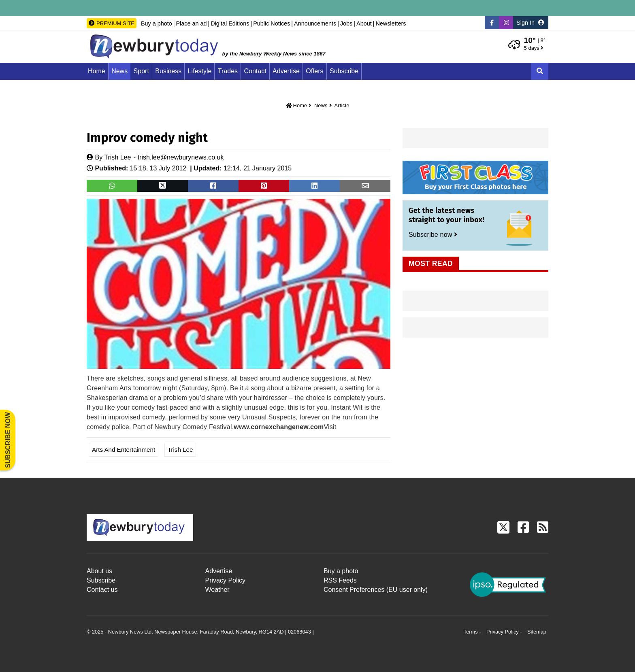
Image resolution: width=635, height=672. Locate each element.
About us (99, 571)
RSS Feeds (340, 580)
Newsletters (391, 23)
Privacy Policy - (505, 632)
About (364, 23)
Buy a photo (157, 23)
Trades (228, 71)
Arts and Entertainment (124, 450)
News (119, 71)
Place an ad (191, 23)
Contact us (102, 590)
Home (97, 71)
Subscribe (344, 71)
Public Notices (272, 23)
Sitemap (537, 632)
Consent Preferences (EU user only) (376, 590)
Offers (314, 71)
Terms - (473, 632)
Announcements (315, 23)
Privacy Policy (226, 580)
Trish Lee (117, 157)
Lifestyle (200, 71)
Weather (217, 590)
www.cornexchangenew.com (279, 427)
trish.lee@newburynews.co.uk (181, 157)
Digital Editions (230, 23)
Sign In (530, 23)
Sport (141, 71)
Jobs (346, 23)
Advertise (286, 71)
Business (168, 71)
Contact (255, 71)
